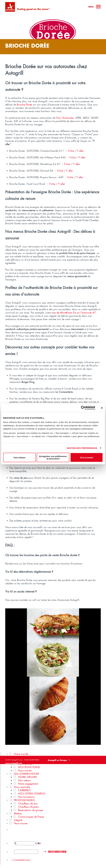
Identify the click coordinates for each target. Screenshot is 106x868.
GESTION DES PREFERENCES (82, 448)
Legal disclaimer (58, 766)
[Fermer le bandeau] (102, 408)
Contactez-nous (22, 860)
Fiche (71, 151)
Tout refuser (19, 457)
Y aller (80, 151)
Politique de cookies (94, 766)
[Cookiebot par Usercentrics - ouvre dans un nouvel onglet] (83, 408)
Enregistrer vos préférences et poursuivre (53, 457)
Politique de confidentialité (75, 766)
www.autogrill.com (14, 763)
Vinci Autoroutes (65, 118)
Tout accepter (87, 457)
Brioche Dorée (24, 104)
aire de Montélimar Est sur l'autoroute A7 (74, 313)
